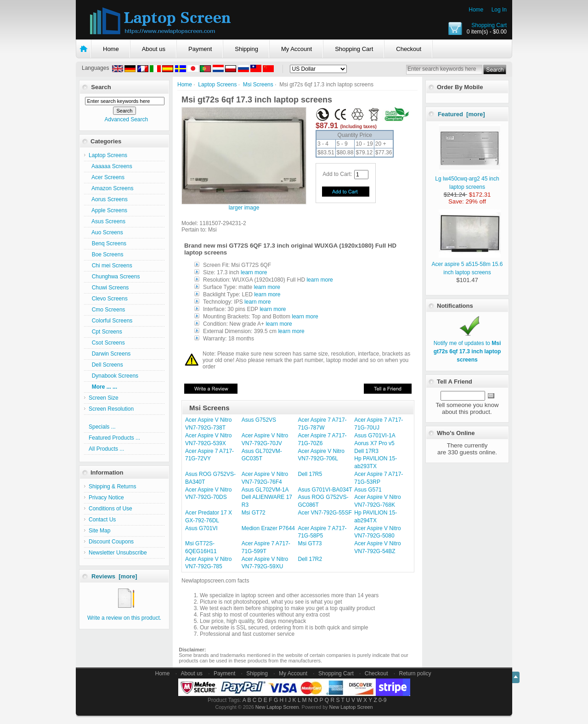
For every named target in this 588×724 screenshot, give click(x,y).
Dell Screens (106, 365)
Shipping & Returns (112, 486)
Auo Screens (106, 232)
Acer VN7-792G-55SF (325, 513)
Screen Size (104, 398)
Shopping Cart (489, 25)
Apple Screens (108, 210)
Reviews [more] (114, 576)
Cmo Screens (107, 310)
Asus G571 (368, 490)
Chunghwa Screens (114, 277)
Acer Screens (107, 177)
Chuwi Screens (109, 288)
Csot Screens (107, 343)
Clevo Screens (108, 299)
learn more (254, 272)
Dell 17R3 (366, 451)
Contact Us (102, 520)
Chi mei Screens (110, 266)
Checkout (409, 49)
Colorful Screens (110, 321)
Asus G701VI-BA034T (325, 490)
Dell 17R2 (310, 559)
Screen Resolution (111, 409)
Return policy (415, 673)
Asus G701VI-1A (375, 436)
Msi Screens (258, 85)
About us (154, 49)
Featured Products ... (114, 438)
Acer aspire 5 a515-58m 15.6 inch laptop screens (467, 264)
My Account (297, 49)
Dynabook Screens (113, 376)
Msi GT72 (254, 513)
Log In (499, 10)
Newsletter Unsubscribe (118, 553)
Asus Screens (107, 221)
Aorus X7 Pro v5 (374, 443)
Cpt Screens (105, 332)
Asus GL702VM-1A (265, 490)
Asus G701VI (201, 528)
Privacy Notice (106, 498)
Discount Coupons (111, 542)
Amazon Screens (111, 188)
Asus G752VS (259, 420)
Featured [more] (461, 114)
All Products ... (106, 449)
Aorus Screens (108, 199)
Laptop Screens (217, 85)
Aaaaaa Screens (110, 166)
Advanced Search (126, 119)
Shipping (246, 49)
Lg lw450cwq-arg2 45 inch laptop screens (468, 179)
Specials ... (102, 427)
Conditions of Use (110, 509)
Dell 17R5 (310, 474)
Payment (200, 49)
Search (101, 87)
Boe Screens (106, 255)
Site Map (99, 531)
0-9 (382, 700)
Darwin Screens (110, 354)
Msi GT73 (310, 543)
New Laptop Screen (277, 707)
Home (476, 10)
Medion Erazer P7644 (268, 528)
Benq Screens (107, 243)
